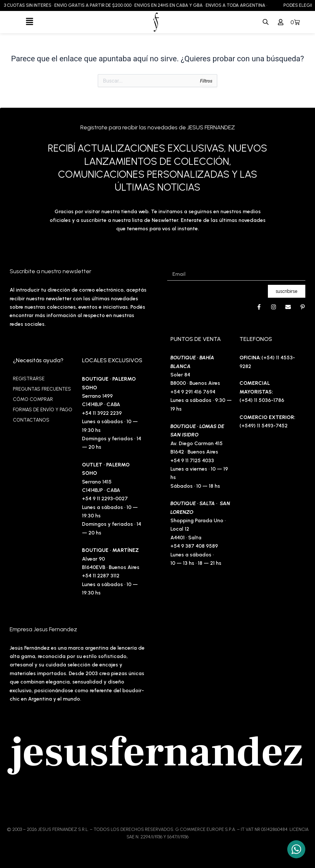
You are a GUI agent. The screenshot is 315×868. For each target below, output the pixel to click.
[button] (30, 22)
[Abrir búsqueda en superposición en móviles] (266, 22)
